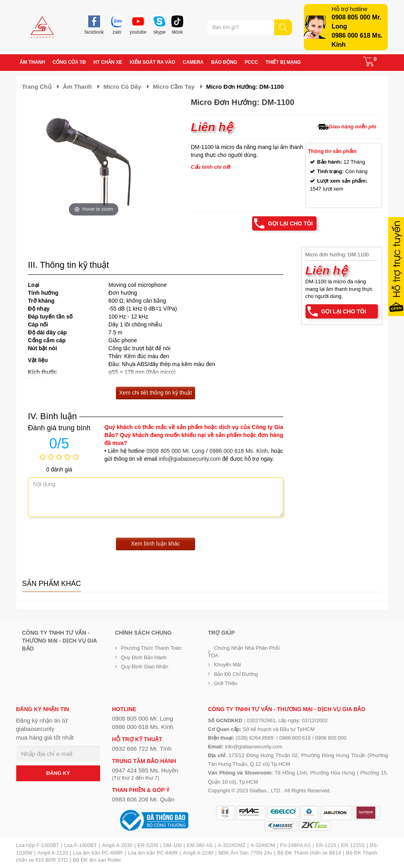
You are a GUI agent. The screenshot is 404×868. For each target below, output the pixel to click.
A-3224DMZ (231, 845)
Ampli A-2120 (52, 853)
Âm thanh (77, 87)
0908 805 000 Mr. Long (175, 451)
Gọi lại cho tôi (290, 223)
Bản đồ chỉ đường (236, 674)
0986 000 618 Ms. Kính (238, 451)
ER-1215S (353, 845)
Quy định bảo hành (144, 657)
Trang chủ (37, 87)
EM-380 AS (200, 845)
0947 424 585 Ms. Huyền (145, 770)
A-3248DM (263, 845)
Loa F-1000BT (81, 845)
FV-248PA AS (296, 845)
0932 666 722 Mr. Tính (142, 749)
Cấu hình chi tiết (211, 167)
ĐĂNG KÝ (58, 773)
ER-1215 (326, 845)
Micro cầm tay (174, 87)
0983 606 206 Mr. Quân (143, 799)
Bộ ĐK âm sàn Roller (97, 860)
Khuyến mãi (228, 665)
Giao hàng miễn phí (352, 127)
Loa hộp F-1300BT (38, 845)
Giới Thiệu (226, 683)
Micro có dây (122, 87)
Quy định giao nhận (145, 667)
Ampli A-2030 (117, 845)
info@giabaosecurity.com (190, 459)
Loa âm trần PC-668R (98, 853)
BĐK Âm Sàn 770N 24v (245, 853)
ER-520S (148, 845)
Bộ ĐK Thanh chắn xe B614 (309, 853)
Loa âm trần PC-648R (153, 853)
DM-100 (173, 845)
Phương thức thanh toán (151, 648)
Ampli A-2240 (198, 853)
